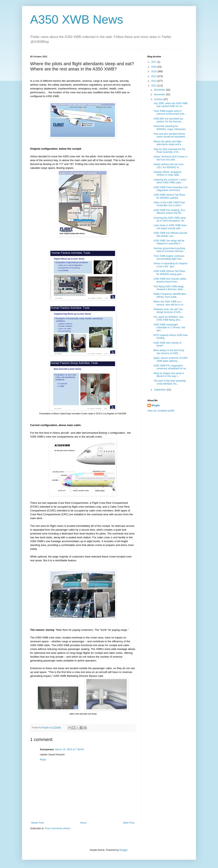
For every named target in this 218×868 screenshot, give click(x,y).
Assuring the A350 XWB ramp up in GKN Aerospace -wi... (170, 219)
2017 (154, 62)
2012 (154, 86)
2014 (154, 76)
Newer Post (37, 823)
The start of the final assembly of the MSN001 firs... (170, 382)
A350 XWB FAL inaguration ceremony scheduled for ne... (171, 367)
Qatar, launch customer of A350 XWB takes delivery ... (170, 359)
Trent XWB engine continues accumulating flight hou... (169, 257)
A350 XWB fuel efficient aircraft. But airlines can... (171, 234)
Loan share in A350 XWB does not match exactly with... (170, 227)
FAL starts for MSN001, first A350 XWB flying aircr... (168, 318)
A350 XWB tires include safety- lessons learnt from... (170, 280)
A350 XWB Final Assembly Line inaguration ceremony (171, 189)
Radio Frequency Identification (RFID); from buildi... (170, 295)
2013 (154, 81)
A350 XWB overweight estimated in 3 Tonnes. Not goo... (169, 328)
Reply (43, 760)
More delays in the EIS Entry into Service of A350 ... (169, 352)
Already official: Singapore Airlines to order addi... (168, 173)
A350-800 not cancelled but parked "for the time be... (168, 120)
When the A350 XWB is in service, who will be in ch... (169, 303)
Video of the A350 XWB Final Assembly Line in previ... (169, 204)
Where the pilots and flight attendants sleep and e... (168, 143)
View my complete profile (161, 411)
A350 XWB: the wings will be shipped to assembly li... (169, 242)
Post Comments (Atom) (58, 828)
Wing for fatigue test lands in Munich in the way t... (169, 375)
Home (83, 823)
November (160, 94)
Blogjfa (156, 405)
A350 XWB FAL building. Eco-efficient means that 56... (170, 212)
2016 (154, 67)
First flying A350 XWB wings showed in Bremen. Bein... (169, 288)
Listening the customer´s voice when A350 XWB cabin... (170, 181)
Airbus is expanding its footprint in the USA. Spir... (170, 265)
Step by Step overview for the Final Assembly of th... (169, 151)
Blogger (123, 850)
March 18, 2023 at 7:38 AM (69, 749)
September (160, 390)
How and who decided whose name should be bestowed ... (170, 135)
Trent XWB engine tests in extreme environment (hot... (170, 112)
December (160, 90)
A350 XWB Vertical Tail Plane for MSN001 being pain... (169, 273)
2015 (154, 71)
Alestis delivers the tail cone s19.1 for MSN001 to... (168, 166)
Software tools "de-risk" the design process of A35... (168, 311)
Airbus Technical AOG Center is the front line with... (170, 158)
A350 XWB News (77, 19)
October (159, 99)
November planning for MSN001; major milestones (170, 128)
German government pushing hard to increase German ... (170, 250)
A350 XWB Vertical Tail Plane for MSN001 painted (169, 196)
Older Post (129, 823)
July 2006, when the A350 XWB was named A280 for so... (170, 105)
